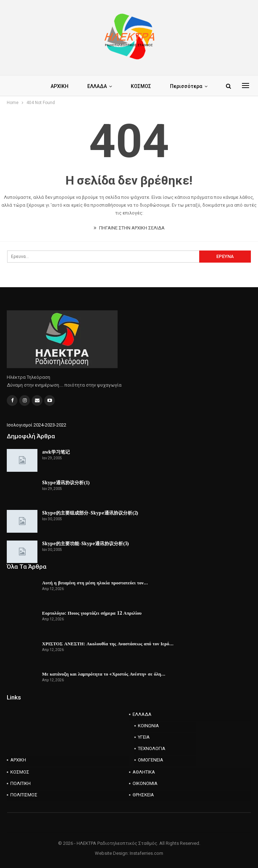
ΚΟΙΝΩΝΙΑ (148, 726)
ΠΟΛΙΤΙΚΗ (20, 783)
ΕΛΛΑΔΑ (97, 86)
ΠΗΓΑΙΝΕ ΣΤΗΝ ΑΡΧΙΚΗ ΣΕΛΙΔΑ (129, 228)
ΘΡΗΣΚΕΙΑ (143, 795)
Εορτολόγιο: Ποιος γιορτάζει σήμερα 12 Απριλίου (92, 613)
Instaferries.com (146, 853)
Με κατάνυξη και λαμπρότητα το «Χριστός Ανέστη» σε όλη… (104, 674)
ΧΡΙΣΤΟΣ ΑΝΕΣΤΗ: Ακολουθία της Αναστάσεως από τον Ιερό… (108, 644)
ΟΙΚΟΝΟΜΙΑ (145, 783)
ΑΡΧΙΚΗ (60, 86)
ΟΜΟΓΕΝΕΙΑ (151, 760)
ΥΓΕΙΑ (144, 737)
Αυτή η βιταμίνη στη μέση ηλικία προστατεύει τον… (95, 583)
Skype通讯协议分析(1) (66, 482)
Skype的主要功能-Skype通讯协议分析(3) (86, 543)
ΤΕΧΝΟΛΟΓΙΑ (152, 748)
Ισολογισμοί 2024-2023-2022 (37, 425)
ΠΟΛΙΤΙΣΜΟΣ (24, 795)
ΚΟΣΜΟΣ (141, 86)
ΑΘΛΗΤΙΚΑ (144, 772)
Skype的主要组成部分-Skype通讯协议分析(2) (90, 513)
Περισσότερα (186, 86)
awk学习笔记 (56, 452)
